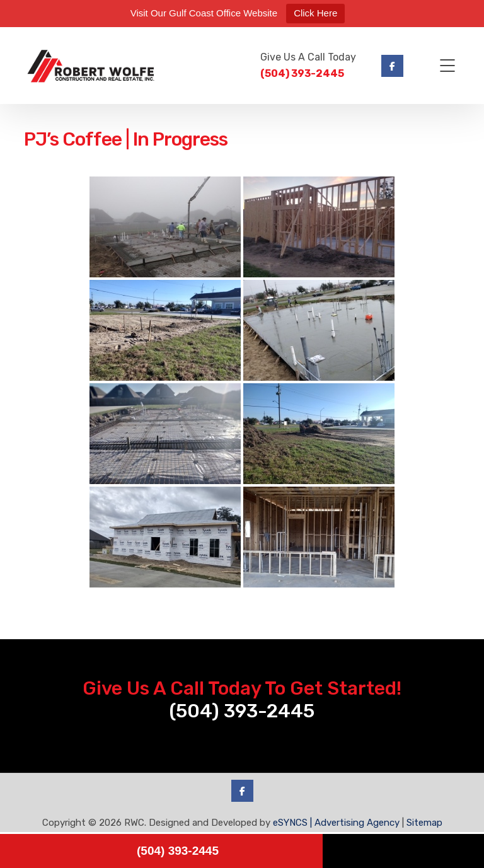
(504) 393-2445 (302, 73)
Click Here (315, 13)
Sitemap (424, 823)
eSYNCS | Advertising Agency (336, 823)
